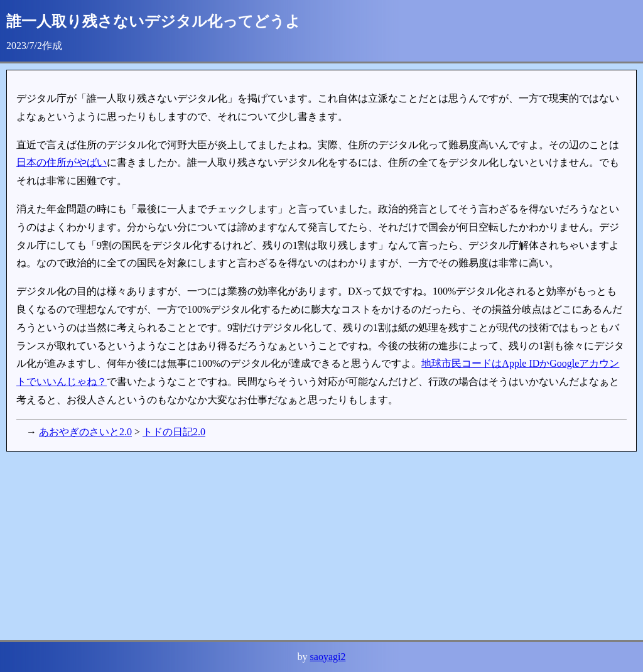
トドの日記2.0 (174, 432)
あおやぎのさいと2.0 (85, 432)
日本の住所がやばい (62, 162)
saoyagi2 (328, 657)
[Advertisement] (321, 546)
